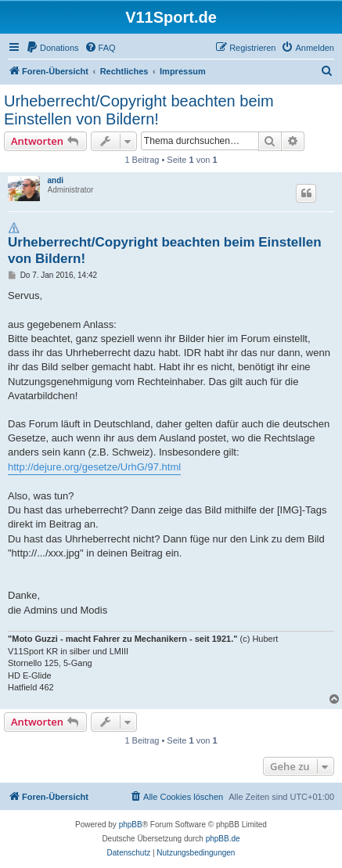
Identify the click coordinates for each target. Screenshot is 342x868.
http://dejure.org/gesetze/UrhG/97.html (94, 467)
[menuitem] (52, 48)
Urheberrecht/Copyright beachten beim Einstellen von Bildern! (139, 110)
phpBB (131, 825)
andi (56, 180)
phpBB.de (223, 839)
